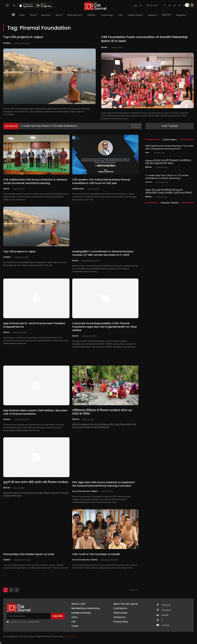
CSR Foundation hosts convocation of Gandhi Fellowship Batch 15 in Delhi (144, 39)
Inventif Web (70, 636)
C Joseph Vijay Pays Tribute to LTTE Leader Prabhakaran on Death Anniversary (167, 177)
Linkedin (165, 615)
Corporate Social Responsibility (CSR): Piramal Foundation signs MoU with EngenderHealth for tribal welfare (104, 327)
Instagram (166, 610)
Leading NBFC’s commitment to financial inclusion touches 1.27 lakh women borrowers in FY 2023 (103, 253)
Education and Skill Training (85, 491)
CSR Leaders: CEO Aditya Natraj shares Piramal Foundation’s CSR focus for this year (101, 181)
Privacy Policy (34, 622)
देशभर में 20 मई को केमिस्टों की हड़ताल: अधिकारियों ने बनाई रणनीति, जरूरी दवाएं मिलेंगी (169, 191)
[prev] (133, 126)
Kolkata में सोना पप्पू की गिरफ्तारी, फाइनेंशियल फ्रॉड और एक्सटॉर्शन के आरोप (168, 162)
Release (104, 47)
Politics (149, 182)
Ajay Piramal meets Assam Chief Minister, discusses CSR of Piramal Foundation (35, 412)
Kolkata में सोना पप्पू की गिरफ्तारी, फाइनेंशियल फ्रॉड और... (47, 126)
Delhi (147, 153)
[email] (29, 616)
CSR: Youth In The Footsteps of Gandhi (96, 554)
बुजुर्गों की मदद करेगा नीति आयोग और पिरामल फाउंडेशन (36, 482)
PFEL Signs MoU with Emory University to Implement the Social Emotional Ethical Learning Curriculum (103, 484)
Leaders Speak (78, 189)
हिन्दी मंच (76, 419)
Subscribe (58, 616)
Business (7, 43)
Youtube (165, 625)
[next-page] (17, 590)
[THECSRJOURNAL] (96, 6)
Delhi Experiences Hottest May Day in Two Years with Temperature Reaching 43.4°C (169, 147)
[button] (14, 5)
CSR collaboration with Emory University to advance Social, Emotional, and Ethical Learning (35, 181)
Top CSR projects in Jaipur (23, 37)
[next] (138, 126)
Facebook (166, 605)
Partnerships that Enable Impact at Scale (29, 554)
